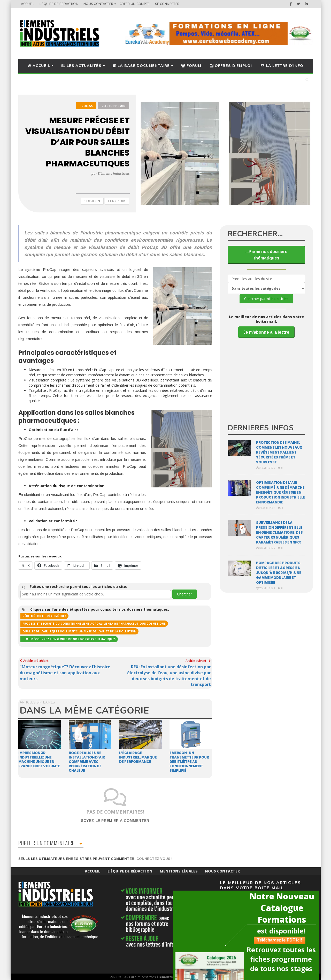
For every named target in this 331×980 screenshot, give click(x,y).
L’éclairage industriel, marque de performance (138, 757)
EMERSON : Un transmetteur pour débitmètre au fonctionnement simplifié (189, 762)
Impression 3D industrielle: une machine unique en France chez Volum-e (39, 760)
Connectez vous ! (154, 859)
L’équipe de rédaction (59, 4)
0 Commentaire (117, 201)
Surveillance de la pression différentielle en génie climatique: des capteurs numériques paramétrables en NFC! (279, 533)
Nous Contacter (98, 4)
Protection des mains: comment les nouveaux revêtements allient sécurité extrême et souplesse (279, 452)
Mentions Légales (179, 871)
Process (86, 106)
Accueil (28, 4)
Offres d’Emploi (231, 66)
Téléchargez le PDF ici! (273, 940)
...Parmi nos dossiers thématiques (266, 255)
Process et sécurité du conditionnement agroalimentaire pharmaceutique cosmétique (94, 624)
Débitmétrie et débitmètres (44, 616)
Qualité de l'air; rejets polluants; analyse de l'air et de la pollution (79, 631)
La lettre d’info (282, 66)
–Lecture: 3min (114, 106)
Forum (191, 66)
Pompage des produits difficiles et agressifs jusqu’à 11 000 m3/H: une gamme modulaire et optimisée (279, 573)
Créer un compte (135, 4)
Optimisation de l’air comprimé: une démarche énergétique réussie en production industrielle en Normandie (281, 492)
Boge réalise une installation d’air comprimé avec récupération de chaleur (87, 762)
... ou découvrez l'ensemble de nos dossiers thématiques (69, 639)
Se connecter (167, 4)
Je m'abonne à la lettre (266, 332)
